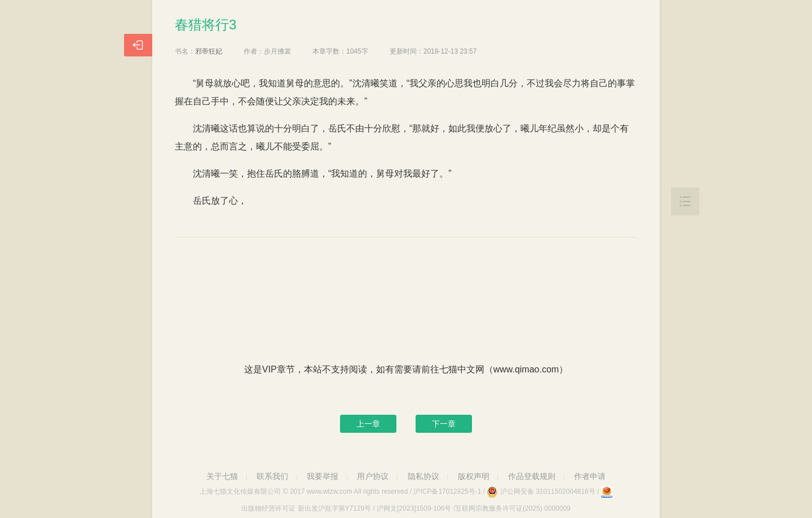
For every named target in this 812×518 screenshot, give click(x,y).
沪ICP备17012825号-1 (447, 491)
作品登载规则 (532, 476)
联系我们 (272, 476)
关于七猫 (222, 476)
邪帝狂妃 (209, 51)
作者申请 (590, 476)
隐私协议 (423, 476)
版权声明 (474, 476)
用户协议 (373, 476)
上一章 (368, 424)
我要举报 (323, 476)
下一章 (444, 424)
